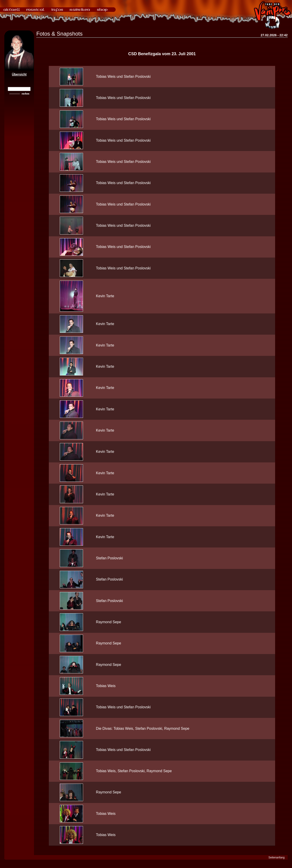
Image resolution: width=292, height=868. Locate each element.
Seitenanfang (277, 858)
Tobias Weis (106, 686)
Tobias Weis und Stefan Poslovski (123, 77)
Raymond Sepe (109, 622)
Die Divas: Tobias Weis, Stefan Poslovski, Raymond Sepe (143, 729)
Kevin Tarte (105, 296)
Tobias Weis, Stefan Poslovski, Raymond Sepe (134, 771)
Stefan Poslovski (109, 558)
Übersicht (19, 74)
